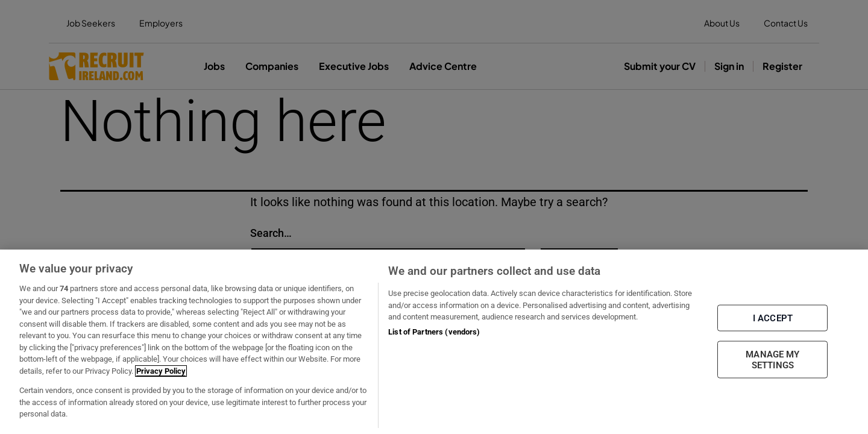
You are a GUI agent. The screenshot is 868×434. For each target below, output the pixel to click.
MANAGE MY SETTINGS (772, 360)
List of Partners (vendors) (434, 332)
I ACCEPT (773, 318)
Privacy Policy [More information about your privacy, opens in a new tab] (161, 371)
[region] (434, 342)
